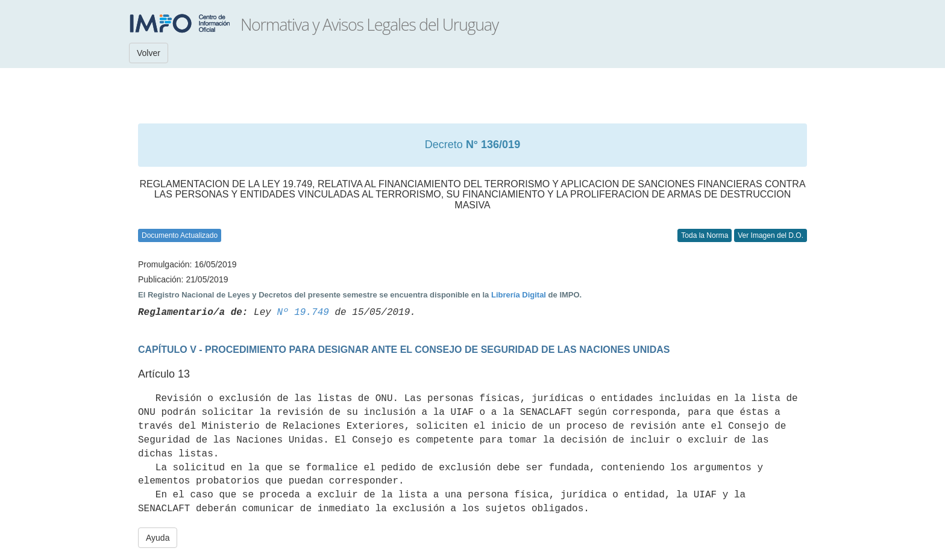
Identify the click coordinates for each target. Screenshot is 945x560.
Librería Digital (519, 295)
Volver (149, 53)
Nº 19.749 (303, 313)
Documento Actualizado (180, 235)
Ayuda (158, 538)
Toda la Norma (705, 235)
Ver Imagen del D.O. (771, 235)
